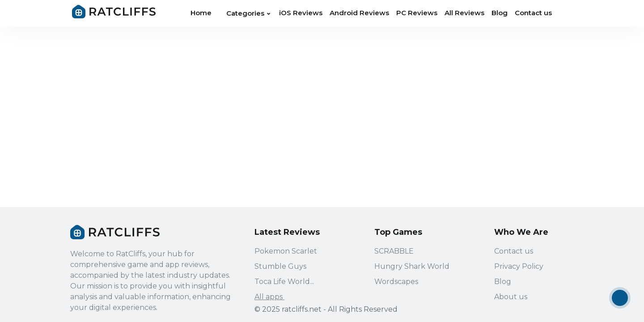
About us (511, 297)
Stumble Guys (280, 267)
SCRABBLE (394, 252)
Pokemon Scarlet (286, 252)
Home (201, 13)
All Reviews (464, 13)
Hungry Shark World (412, 267)
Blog (500, 13)
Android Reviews (359, 13)
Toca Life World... (284, 282)
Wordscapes (396, 282)
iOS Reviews (301, 13)
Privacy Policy (519, 267)
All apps (274, 297)
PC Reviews (417, 13)
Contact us (533, 13)
